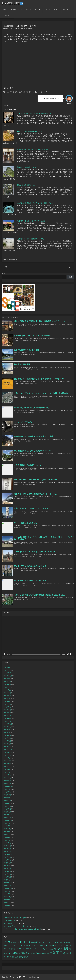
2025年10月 (8, 676)
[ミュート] (68, 654)
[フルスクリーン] (71, 654)
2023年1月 (7, 715)
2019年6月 (8, 798)
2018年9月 (8, 823)
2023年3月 (7, 710)
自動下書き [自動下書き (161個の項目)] (58, 953)
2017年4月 (7, 871)
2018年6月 (8, 832)
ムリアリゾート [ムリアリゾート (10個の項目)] (29, 949)
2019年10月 (8, 786)
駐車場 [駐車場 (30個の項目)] (18, 957)
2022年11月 (8, 721)
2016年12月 (8, 883)
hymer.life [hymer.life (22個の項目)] (15, 942)
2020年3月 (8, 772)
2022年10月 (8, 724)
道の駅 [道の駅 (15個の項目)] (9, 957)
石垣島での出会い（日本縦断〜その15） (31, 239)
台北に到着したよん (10, 923)
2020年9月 (8, 758)
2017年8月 (7, 860)
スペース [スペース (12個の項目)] (46, 946)
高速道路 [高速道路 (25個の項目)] (25, 957)
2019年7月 (7, 795)
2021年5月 (7, 735)
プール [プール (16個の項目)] (16, 949)
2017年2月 (7, 877)
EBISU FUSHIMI (26, 28)
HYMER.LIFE (13, 3)
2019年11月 (8, 783)
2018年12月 (8, 815)
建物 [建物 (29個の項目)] (16, 953)
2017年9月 (7, 857)
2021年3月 (7, 741)
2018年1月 (7, 846)
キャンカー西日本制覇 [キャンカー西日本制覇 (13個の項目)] (64, 942)
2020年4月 (8, 769)
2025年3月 (7, 681)
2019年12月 (8, 781)
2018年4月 (8, 837)
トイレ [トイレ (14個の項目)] (61, 945)
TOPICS (5, 10)
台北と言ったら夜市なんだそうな (15, 918)
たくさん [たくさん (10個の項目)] (40, 942)
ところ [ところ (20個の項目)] (46, 942)
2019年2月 (7, 809)
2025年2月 (7, 684)
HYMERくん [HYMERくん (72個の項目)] (26, 942)
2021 (65, 10)
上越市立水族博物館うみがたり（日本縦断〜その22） (36, 203)
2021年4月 (7, 738)
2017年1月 (7, 880)
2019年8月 (8, 792)
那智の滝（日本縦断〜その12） (28, 185)
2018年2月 (7, 843)
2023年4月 (7, 707)
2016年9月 (8, 891)
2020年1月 (7, 778)
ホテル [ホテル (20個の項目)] (22, 949)
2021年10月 (8, 730)
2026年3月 (8, 667)
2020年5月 (8, 766)
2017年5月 (7, 868)
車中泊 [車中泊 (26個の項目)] (69, 953)
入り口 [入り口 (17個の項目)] (47, 949)
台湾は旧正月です (10, 920)
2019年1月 (7, 812)
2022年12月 (8, 718)
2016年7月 (7, 897)
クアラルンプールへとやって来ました (16, 926)
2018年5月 (7, 834)
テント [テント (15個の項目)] (57, 945)
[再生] (5, 654)
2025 (27, 10)
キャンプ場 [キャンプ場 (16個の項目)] (29, 945)
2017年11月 (8, 851)
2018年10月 (8, 820)
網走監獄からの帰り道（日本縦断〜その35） (33, 149)
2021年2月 (7, 744)
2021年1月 (7, 747)
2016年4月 (8, 905)
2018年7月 (7, 829)
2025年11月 (8, 673)
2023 (46, 10)
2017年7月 (7, 863)
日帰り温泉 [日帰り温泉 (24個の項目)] (25, 953)
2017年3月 (7, 874)
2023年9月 (7, 698)
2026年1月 (7, 670)
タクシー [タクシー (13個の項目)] (51, 945)
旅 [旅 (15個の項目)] (19, 953)
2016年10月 (8, 888)
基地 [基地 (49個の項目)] (66, 948)
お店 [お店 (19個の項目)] (36, 942)
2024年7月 (7, 687)
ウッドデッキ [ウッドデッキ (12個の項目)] (53, 942)
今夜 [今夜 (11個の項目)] (43, 949)
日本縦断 (14, 260)
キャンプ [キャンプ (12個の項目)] (22, 946)
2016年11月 (8, 885)
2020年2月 (8, 775)
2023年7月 (7, 704)
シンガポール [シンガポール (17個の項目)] (38, 945)
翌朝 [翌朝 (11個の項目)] (48, 953)
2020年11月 (8, 752)
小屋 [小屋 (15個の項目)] (12, 953)
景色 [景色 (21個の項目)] (37, 953)
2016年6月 (8, 900)
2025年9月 (7, 679)
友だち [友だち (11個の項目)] (51, 949)
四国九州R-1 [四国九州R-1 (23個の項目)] (58, 949)
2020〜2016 (6, 15)
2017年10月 (8, 854)
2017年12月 (8, 849)
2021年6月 (7, 732)
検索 (3, 274)
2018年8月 (8, 826)
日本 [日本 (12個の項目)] (31, 953)
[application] (38, 636)
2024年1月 (7, 693)
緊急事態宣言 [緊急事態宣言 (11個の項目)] (43, 953)
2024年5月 (7, 690)
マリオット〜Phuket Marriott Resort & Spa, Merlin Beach (23, 929)
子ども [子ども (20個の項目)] (8, 953)
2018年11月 (8, 817)
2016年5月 (7, 902)
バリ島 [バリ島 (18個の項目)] (66, 945)
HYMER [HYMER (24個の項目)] (7, 942)
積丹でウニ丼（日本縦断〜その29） (30, 131)
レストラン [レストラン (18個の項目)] (37, 949)
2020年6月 (8, 764)
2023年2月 (7, 713)
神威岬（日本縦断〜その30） (28, 167)
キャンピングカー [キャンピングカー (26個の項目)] (12, 945)
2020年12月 (8, 749)
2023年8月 (8, 701)
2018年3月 (7, 840)
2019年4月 (7, 803)
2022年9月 (7, 727)
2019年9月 (7, 789)
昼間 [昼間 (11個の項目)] (34, 953)
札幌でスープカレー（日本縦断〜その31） (32, 221)
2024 (37, 10)
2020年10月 (8, 755)
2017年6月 (7, 866)
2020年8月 (8, 761)
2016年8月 (8, 894)
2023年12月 (8, 696)
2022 (55, 10)
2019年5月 (7, 800)
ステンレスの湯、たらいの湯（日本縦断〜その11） (35, 114)
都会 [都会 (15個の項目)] (13, 957)
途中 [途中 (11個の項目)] (5, 957)
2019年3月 (7, 806)
